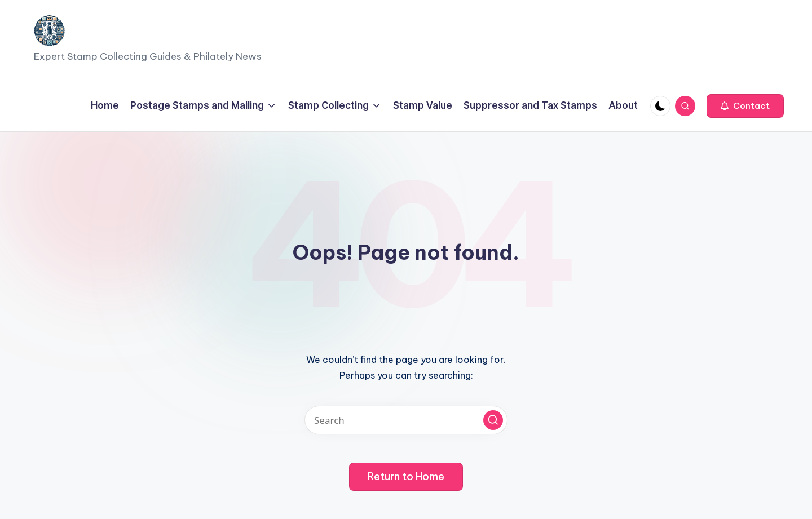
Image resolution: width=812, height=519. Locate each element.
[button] (745, 106)
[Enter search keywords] (406, 420)
